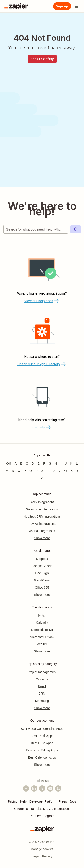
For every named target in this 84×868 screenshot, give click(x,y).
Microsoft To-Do (42, 630)
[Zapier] (16, 6)
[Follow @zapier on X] (42, 788)
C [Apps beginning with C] (27, 463)
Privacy (47, 856)
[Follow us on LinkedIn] (34, 788)
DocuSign (42, 573)
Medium (42, 644)
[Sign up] (62, 6)
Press (63, 801)
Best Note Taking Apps (42, 750)
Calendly (42, 623)
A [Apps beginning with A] (16, 463)
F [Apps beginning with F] (44, 463)
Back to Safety (42, 59)
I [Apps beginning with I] (61, 463)
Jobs (73, 801)
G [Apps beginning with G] (50, 463)
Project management (42, 672)
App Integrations (59, 809)
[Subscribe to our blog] (58, 788)
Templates (38, 809)
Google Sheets (42, 566)
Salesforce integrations (42, 509)
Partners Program (42, 816)
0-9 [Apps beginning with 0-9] (9, 463)
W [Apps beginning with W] (66, 471)
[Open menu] (76, 6)
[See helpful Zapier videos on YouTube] (50, 788)
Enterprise (21, 809)
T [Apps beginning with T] (48, 471)
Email (42, 686)
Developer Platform (43, 801)
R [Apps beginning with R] (37, 471)
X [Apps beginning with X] (72, 471)
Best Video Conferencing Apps (42, 729)
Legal (35, 856)
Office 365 (42, 588)
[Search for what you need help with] (36, 229)
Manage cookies (42, 849)
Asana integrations (42, 531)
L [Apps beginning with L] (77, 463)
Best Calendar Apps (42, 757)
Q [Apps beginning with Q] (31, 471)
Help (23, 801)
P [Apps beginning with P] (25, 471)
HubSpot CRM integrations (42, 516)
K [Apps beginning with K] (71, 463)
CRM (42, 694)
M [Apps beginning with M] (7, 471)
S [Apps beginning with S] (42, 471)
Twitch (42, 615)
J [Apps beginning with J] (66, 463)
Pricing (13, 801)
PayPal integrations (42, 524)
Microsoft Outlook (42, 637)
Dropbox (42, 559)
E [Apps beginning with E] (39, 463)
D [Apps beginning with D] (33, 463)
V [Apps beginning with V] (59, 471)
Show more (42, 538)
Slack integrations (42, 502)
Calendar (42, 679)
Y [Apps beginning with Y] (77, 471)
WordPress (42, 580)
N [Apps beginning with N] (13, 471)
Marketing (42, 701)
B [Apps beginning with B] (21, 463)
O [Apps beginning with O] (19, 471)
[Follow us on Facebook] (26, 788)
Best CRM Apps (42, 743)
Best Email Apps (42, 736)
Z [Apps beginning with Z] (42, 478)
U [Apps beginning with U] (54, 471)
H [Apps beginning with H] (56, 463)
